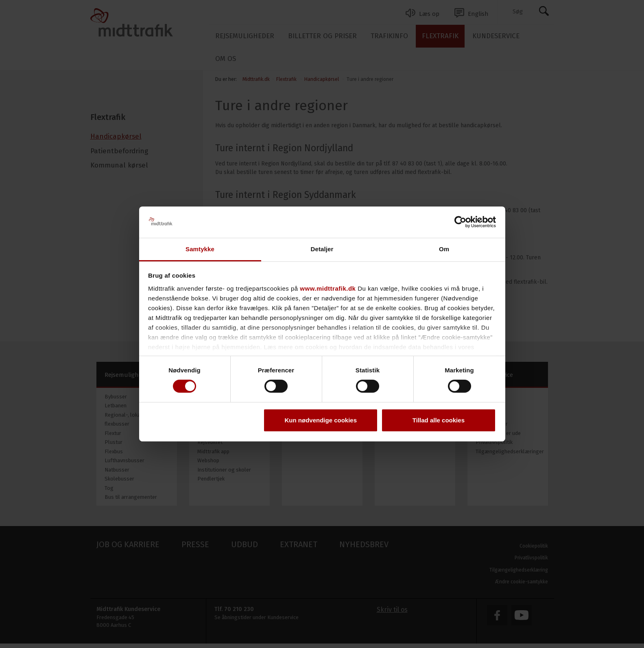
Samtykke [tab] (200, 249)
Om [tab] (444, 249)
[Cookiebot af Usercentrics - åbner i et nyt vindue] (460, 222)
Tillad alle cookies (439, 420)
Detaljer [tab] (322, 249)
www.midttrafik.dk (328, 288)
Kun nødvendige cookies (321, 420)
